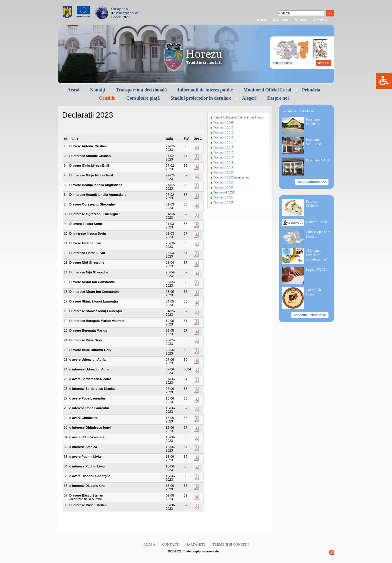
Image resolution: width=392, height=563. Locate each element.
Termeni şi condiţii (231, 544)
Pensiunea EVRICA (313, 122)
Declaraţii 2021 (223, 182)
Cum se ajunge (283, 63)
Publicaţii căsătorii (313, 204)
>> (330, 13)
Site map (283, 20)
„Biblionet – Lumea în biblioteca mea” (317, 255)
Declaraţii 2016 (223, 152)
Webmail (323, 20)
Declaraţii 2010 (223, 127)
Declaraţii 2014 (223, 142)
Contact (303, 20)
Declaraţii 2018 (223, 162)
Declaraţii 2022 (223, 187)
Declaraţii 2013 (223, 137)
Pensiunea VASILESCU (315, 142)
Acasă (264, 20)
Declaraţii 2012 (223, 132)
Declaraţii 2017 (223, 157)
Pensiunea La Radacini (298, 111)
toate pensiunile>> (312, 182)
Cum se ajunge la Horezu (318, 234)
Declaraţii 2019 (223, 167)
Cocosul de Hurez (314, 292)
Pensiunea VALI (317, 160)
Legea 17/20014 (317, 270)
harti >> (324, 63)
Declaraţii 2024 (223, 197)
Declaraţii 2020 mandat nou (232, 177)
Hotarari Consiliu (318, 222)
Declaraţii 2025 (223, 202)
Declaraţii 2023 (224, 192)
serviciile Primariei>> (310, 315)
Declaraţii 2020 (223, 172)
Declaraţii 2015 (223, 147)
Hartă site (195, 544)
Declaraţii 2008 (223, 122)
